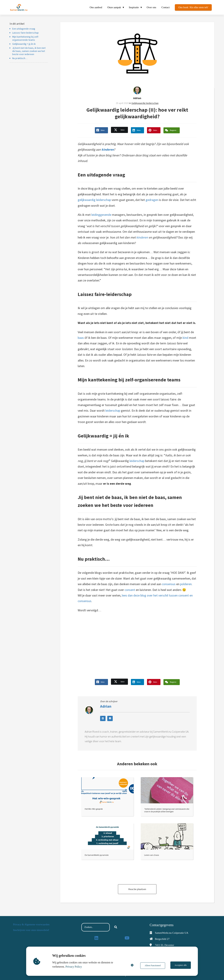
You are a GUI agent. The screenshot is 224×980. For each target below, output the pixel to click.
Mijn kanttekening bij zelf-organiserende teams (26, 38)
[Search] (116, 927)
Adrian (137, 98)
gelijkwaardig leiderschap (94, 200)
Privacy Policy (74, 967)
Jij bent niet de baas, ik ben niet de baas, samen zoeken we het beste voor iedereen (29, 51)
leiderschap (113, 411)
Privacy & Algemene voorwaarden (31, 924)
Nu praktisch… (20, 58)
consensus (169, 584)
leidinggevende (101, 215)
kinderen (108, 149)
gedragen (152, 200)
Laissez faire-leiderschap (25, 33)
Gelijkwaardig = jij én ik (24, 44)
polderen (186, 584)
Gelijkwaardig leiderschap (145, 103)
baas (81, 338)
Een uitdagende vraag (24, 29)
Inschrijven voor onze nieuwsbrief (31, 930)
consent (130, 590)
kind (185, 338)
